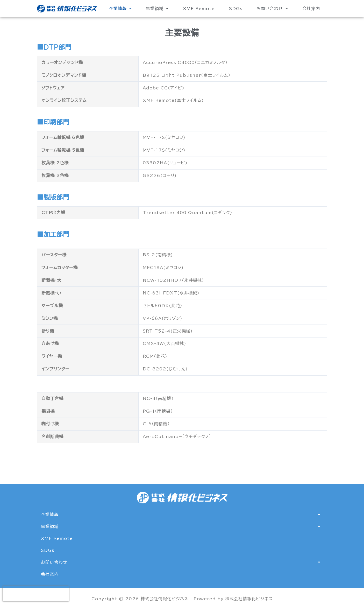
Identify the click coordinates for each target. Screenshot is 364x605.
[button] (120, 9)
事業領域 (157, 9)
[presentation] (36, 594)
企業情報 (120, 9)
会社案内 (311, 9)
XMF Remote (199, 9)
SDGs (236, 9)
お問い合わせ (272, 9)
